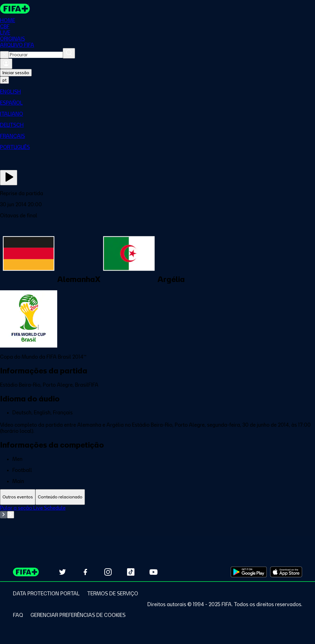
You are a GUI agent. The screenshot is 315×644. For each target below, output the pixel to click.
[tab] (18, 497)
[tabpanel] (157, 520)
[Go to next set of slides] (11, 515)
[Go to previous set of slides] (4, 515)
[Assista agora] (9, 178)
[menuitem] (157, 92)
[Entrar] (6, 64)
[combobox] (36, 55)
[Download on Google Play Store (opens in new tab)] (249, 572)
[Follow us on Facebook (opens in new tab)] (85, 572)
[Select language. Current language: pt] (4, 80)
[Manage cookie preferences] (78, 615)
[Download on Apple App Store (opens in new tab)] (286, 572)
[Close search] (4, 55)
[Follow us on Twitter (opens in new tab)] (62, 572)
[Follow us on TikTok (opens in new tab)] (131, 572)
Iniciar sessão (16, 73)
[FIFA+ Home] (15, 9)
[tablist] (157, 497)
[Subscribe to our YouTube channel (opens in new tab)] (154, 572)
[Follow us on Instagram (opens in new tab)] (108, 572)
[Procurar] (69, 53)
